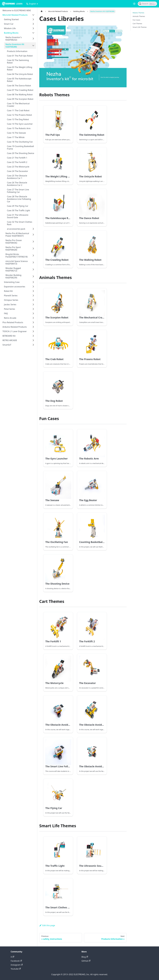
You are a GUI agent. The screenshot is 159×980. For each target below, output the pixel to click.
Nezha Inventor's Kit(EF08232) (14, 39)
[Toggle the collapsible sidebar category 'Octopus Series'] (33, 300)
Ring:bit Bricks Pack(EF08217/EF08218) (17, 255)
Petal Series (10, 309)
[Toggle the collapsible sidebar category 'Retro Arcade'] (33, 318)
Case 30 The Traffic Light (19, 210)
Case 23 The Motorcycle (18, 167)
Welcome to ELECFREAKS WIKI (17, 10)
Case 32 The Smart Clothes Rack (20, 223)
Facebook (16, 961)
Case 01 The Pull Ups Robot (20, 56)
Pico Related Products (13, 322)
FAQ (6, 313)
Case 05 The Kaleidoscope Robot (19, 80)
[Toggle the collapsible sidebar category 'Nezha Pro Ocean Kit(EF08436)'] (33, 242)
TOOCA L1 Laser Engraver (15, 331)
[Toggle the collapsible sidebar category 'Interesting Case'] (33, 282)
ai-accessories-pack (16, 229)
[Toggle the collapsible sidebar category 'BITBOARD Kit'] (33, 336)
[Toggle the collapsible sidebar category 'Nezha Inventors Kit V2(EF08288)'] (33, 46)
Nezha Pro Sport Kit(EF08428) (13, 249)
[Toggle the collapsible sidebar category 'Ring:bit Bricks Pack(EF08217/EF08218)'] (33, 255)
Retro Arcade (10, 318)
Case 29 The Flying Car (18, 206)
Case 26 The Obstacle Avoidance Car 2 (17, 184)
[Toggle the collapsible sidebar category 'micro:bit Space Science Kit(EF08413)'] (33, 262)
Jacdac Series (10, 304)
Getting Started (11, 19)
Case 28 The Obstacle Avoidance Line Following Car (19, 199)
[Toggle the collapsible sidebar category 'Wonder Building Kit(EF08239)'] (33, 276)
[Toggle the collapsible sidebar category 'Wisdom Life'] (33, 28)
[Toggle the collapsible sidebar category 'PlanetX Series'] (33, 296)
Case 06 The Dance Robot (19, 86)
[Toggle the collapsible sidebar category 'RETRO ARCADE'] (33, 340)
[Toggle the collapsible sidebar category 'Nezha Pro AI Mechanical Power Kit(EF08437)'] (33, 235)
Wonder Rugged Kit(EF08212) (13, 269)
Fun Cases (136, 20)
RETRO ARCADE (10, 340)
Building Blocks (11, 33)
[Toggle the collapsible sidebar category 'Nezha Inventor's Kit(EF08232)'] (33, 39)
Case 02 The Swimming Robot (18, 61)
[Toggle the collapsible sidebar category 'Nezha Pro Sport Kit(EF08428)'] (33, 249)
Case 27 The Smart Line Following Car (18, 191)
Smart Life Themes (140, 27)
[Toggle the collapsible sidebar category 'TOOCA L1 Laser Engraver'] (33, 331)
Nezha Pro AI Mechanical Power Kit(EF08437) (17, 235)
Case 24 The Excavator (18, 171)
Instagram (17, 965)
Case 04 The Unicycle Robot (20, 74)
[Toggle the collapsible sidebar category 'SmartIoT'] (33, 345)
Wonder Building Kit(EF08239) (13, 276)
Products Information (17, 51)
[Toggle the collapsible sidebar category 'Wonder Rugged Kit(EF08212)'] (33, 269)
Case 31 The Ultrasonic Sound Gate (18, 216)
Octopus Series (11, 300)
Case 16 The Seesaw (16, 133)
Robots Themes (138, 13)
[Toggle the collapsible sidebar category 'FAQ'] (33, 313)
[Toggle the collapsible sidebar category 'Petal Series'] (33, 309)
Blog (85, 957)
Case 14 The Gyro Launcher (20, 124)
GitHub (86, 961)
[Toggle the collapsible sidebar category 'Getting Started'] (33, 19)
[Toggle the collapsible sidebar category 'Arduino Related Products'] (33, 327)
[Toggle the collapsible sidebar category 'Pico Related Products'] (33, 322)
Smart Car (9, 24)
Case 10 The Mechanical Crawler (18, 105)
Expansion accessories (15, 287)
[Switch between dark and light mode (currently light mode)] (134, 4)
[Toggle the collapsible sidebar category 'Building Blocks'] (33, 33)
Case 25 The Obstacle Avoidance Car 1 (17, 177)
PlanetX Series (11, 296)
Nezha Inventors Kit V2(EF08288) (15, 46)
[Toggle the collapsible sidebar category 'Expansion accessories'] (33, 287)
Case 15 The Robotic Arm (19, 128)
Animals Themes (139, 16)
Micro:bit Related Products (15, 15)
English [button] (31, 4)
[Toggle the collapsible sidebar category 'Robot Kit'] (33, 291)
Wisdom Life (10, 28)
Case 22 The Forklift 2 (17, 162)
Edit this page (47, 925)
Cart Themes (137, 24)
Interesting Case (12, 282)
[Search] (147, 4)
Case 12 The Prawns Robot (19, 115)
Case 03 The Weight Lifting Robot (20, 68)
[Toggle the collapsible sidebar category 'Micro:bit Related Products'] (33, 15)
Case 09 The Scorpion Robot (20, 99)
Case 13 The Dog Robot (18, 119)
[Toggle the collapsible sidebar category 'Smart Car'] (33, 24)
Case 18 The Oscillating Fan (20, 142)
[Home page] (42, 11)
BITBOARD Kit (9, 336)
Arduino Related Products (15, 327)
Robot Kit (8, 291)
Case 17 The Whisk (16, 137)
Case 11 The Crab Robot (18, 110)
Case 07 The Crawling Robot (20, 90)
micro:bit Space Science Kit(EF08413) (17, 262)
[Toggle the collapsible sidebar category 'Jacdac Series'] (33, 304)
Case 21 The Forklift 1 (17, 158)
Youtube (16, 969)
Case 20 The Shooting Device (21, 153)
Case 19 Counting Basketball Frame (20, 148)
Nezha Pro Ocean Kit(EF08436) (14, 242)
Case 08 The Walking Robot (20, 95)
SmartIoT (7, 345)
